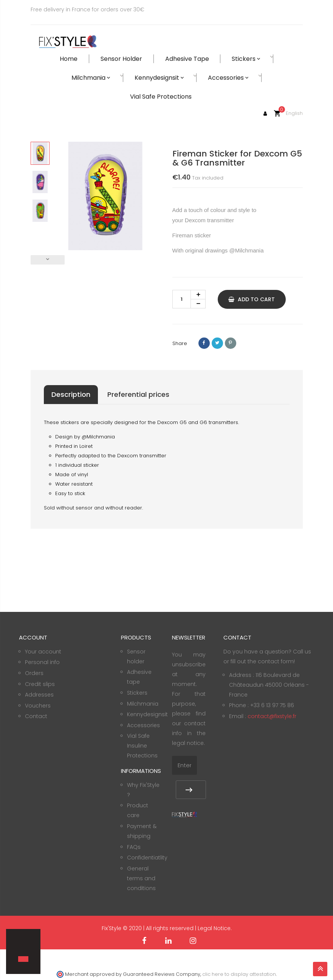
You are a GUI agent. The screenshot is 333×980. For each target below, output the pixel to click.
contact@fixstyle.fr (272, 716)
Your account (43, 652)
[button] (19, 946)
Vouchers (38, 706)
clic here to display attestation (239, 974)
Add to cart (252, 299)
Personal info (42, 662)
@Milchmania (246, 250)
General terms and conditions (141, 878)
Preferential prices (138, 394)
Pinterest (231, 343)
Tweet (217, 343)
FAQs (134, 847)
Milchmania (143, 704)
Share (204, 343)
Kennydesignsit (147, 714)
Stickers (137, 693)
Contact (36, 716)
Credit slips (40, 684)
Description (71, 394)
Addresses (39, 695)
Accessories (143, 725)
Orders (34, 673)
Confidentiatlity (147, 858)
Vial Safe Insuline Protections (142, 746)
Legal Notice (214, 928)
